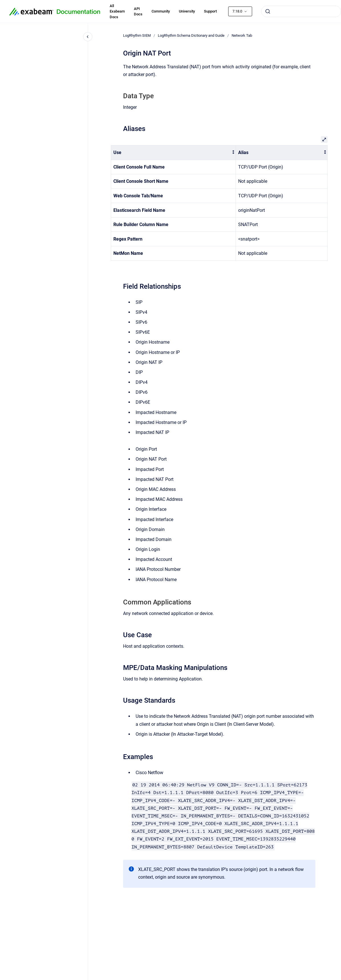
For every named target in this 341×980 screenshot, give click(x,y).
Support (210, 11)
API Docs (138, 12)
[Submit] (268, 11)
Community (161, 11)
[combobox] (301, 11)
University (187, 11)
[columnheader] (173, 153)
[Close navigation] (88, 37)
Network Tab (242, 35)
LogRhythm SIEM (137, 35)
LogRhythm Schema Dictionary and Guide (191, 35)
